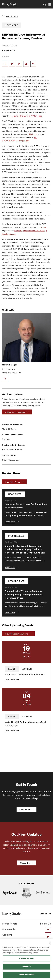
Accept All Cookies (26, 975)
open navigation (50, 3)
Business (6, 439)
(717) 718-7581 (8, 369)
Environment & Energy (12, 450)
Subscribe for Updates (17, 412)
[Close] (50, 943)
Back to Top (45, 914)
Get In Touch (27, 810)
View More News (14, 482)
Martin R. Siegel (9, 365)
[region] (26, 960)
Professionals (10, 924)
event (12, 669)
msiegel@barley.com (11, 373)
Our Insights (9, 929)
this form (33, 134)
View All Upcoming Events (18, 634)
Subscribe (27, 863)
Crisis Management (11, 460)
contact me (42, 227)
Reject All (26, 967)
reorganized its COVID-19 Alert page (26, 116)
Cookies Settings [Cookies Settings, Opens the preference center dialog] (26, 958)
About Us (7, 935)
